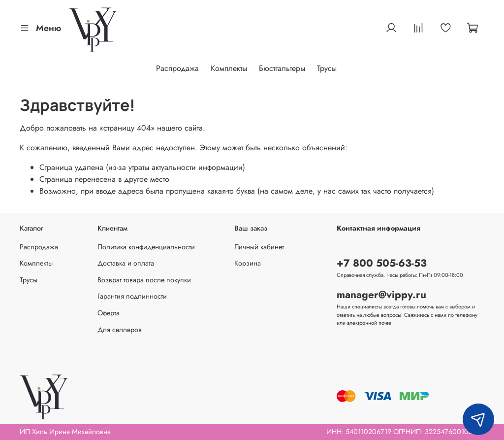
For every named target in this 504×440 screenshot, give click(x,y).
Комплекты (229, 68)
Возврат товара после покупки (144, 280)
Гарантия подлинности (132, 296)
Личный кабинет (259, 247)
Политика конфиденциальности (146, 247)
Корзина (248, 263)
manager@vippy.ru (381, 295)
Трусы (327, 68)
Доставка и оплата (126, 263)
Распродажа (177, 68)
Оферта (109, 313)
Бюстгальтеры (282, 68)
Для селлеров (120, 330)
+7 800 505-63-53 (382, 263)
